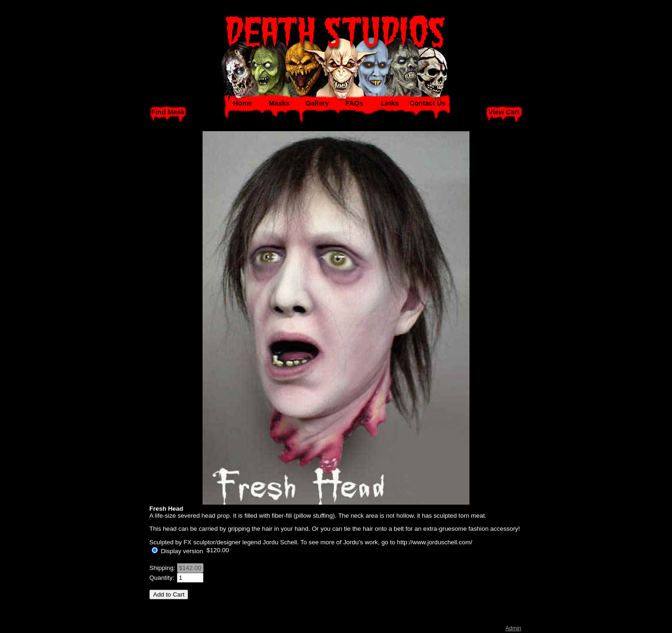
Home (242, 103)
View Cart (504, 112)
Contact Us (428, 103)
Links (390, 103)
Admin (513, 628)
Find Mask (168, 112)
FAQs (354, 103)
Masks (279, 103)
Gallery (317, 103)
